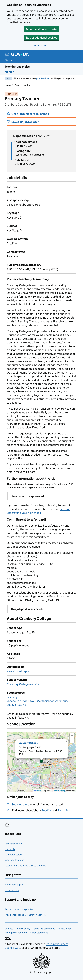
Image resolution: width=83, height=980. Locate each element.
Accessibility (64, 929)
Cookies (9, 929)
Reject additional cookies (42, 38)
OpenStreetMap (59, 791)
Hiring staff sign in (14, 885)
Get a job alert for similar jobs (30, 114)
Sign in (8, 60)
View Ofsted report (19, 671)
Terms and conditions (44, 929)
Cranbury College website (23, 684)
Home (8, 85)
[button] (41, 762)
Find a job (10, 849)
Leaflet (38, 791)
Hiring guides (12, 890)
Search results (22, 85)
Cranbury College (28, 743)
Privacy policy (23, 929)
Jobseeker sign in (13, 844)
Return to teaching (14, 860)
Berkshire (64, 810)
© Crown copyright (41, 972)
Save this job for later (25, 122)
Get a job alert (20, 804)
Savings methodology (16, 933)
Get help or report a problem (19, 909)
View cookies (41, 45)
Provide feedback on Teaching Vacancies (26, 915)
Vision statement (39, 933)
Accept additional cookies (41, 29)
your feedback (43, 78)
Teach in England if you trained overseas (25, 866)
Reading (47, 810)
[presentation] (41, 762)
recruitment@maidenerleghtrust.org (30, 424)
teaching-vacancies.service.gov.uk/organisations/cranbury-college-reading (38, 701)
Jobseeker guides (14, 855)
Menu (8, 72)
